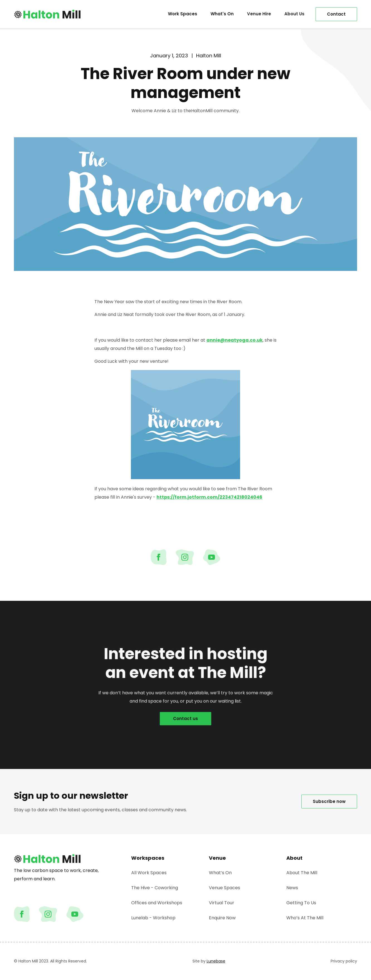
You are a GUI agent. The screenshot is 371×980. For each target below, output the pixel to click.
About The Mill (302, 873)
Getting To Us (301, 903)
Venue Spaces (224, 888)
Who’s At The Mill (305, 918)
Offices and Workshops (157, 903)
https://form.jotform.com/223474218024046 (209, 497)
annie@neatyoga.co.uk (235, 340)
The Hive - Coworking (155, 888)
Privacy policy (344, 961)
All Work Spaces (149, 873)
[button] (259, 14)
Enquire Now (222, 918)
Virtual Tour (222, 903)
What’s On (220, 873)
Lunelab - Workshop (153, 918)
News (292, 888)
